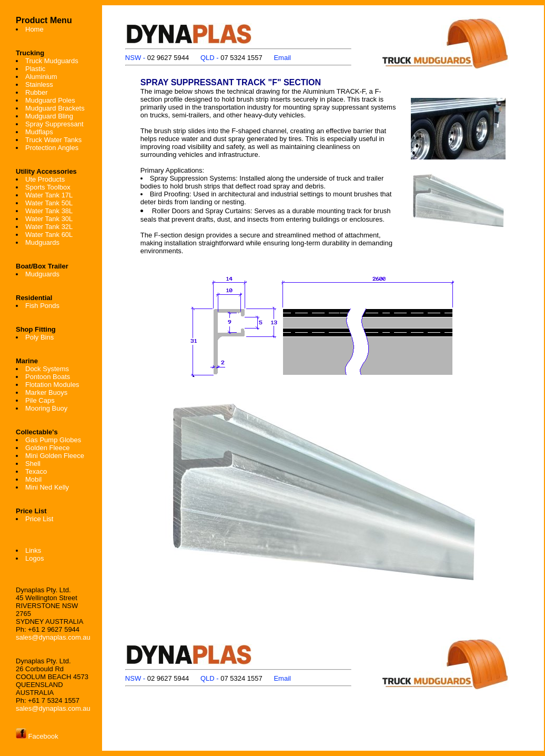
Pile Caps (40, 400)
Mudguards (42, 242)
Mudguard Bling (49, 116)
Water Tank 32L (49, 227)
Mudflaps (39, 132)
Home (34, 29)
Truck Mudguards (52, 61)
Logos (34, 558)
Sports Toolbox (48, 187)
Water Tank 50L (49, 203)
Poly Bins (39, 337)
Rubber (37, 92)
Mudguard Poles (50, 100)
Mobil (33, 479)
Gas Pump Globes (53, 440)
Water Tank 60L (49, 235)
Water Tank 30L (49, 219)
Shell (33, 464)
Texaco (36, 471)
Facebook (37, 736)
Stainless (39, 84)
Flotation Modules (52, 385)
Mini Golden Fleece (55, 456)
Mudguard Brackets (55, 108)
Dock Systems (47, 369)
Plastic (35, 69)
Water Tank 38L (49, 211)
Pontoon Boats (48, 377)
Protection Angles (52, 148)
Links (33, 550)
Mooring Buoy (46, 408)
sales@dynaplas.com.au (53, 637)
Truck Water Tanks (53, 140)
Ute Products (45, 179)
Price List (39, 519)
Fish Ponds (42, 306)
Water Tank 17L (49, 195)
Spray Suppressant (54, 124)
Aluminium (41, 77)
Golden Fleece (48, 448)
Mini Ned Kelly (47, 487)
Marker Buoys (46, 392)
